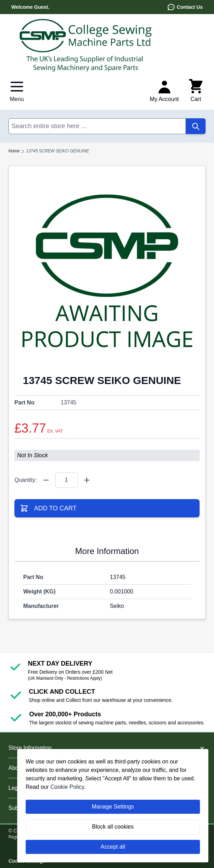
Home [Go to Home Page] (14, 151)
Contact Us (185, 7)
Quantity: (26, 480)
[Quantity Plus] (87, 480)
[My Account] (164, 91)
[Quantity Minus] (46, 480)
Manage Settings (113, 807)
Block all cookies (113, 827)
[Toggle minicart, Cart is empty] (196, 91)
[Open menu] (17, 91)
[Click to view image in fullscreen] (107, 273)
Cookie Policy (67, 787)
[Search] (196, 126)
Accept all (113, 847)
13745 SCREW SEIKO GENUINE (57, 151)
